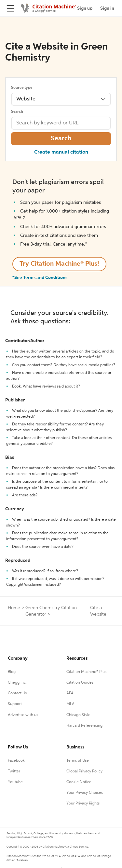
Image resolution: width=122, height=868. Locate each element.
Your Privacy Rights (83, 804)
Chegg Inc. (17, 683)
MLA (70, 704)
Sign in (107, 8)
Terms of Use (78, 761)
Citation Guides (80, 683)
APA (70, 693)
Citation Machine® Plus (86, 672)
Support (15, 704)
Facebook (16, 761)
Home (14, 608)
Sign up (85, 8)
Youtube (15, 782)
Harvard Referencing (84, 726)
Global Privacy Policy (84, 771)
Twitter (14, 771)
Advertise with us (23, 715)
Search (17, 112)
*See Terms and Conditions (40, 278)
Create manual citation (61, 152)
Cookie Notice (79, 782)
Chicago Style (78, 715)
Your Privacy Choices (85, 793)
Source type (22, 88)
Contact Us (17, 693)
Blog (12, 672)
